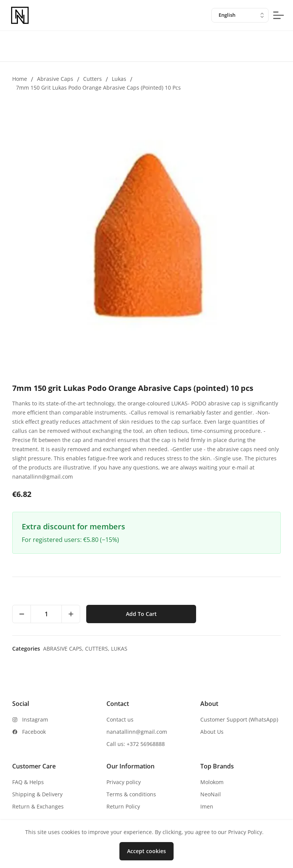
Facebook (34, 732)
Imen (207, 806)
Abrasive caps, (64, 649)
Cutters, (98, 649)
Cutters (93, 79)
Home (20, 79)
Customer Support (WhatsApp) (239, 719)
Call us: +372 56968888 (136, 744)
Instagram (35, 719)
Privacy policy (124, 782)
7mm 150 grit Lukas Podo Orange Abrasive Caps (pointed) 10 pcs (98, 88)
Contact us (120, 719)
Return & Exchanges (38, 806)
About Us (212, 732)
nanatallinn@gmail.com (137, 732)
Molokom (212, 782)
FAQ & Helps (28, 782)
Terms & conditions (131, 794)
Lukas (119, 79)
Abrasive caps (55, 79)
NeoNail (211, 794)
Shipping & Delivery (37, 794)
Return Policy (123, 806)
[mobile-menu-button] (279, 15)
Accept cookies (146, 851)
